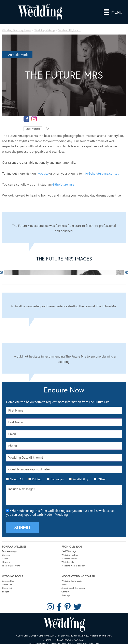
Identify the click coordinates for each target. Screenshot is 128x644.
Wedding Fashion (70, 555)
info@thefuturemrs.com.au (101, 173)
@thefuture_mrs (63, 184)
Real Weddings (9, 551)
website (43, 173)
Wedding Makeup (45, 30)
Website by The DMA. (101, 636)
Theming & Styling (11, 566)
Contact (65, 592)
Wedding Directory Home (17, 30)
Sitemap (66, 595)
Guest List (7, 585)
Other (102, 479)
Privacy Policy (63, 640)
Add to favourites (47, 129)
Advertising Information (73, 588)
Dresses (6, 555)
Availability (81, 479)
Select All (17, 479)
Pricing (37, 479)
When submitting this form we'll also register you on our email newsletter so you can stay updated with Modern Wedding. (60, 513)
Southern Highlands (69, 30)
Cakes (5, 559)
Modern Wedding (64, 624)
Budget (5, 592)
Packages (57, 479)
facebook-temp (26, 119)
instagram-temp (34, 119)
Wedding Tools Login (72, 581)
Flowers (6, 562)
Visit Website (33, 129)
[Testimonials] (64, 227)
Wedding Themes (70, 559)
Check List (7, 588)
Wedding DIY (68, 562)
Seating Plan (8, 581)
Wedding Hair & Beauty (73, 566)
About (64, 585)
